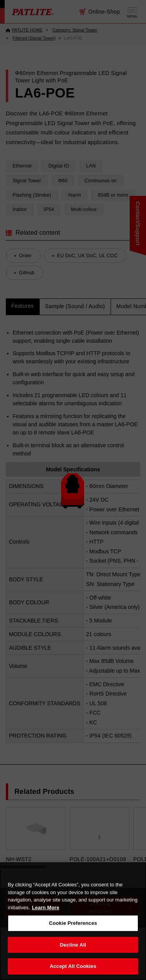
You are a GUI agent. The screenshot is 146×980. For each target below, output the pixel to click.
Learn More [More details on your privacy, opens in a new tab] (46, 908)
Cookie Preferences (73, 923)
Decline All (73, 945)
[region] (73, 921)
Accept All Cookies (73, 966)
